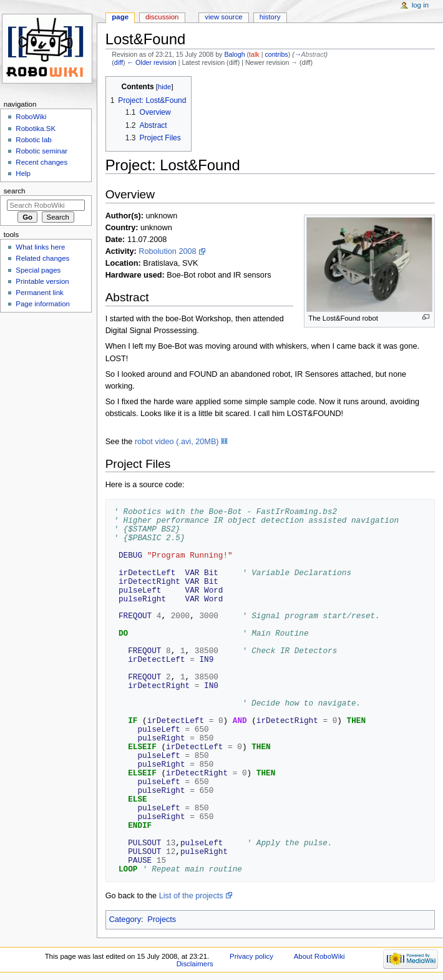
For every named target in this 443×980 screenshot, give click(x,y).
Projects (162, 919)
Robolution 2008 (167, 251)
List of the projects (191, 896)
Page (120, 17)
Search (15, 191)
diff (119, 62)
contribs (276, 54)
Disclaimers (195, 964)
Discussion (162, 17)
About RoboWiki (319, 956)
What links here (40, 247)
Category (125, 919)
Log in (420, 5)
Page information (43, 304)
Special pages (38, 270)
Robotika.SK (36, 129)
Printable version (42, 281)
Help (23, 173)
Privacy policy (251, 956)
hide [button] (164, 87)
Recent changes (41, 162)
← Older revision (151, 62)
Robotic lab (33, 140)
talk (254, 54)
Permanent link (39, 293)
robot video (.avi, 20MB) (177, 442)
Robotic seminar (41, 151)
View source (223, 17)
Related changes (42, 258)
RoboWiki (31, 117)
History (270, 17)
